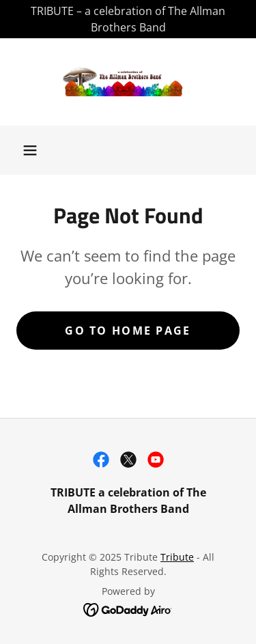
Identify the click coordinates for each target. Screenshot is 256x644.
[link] (128, 82)
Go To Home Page (128, 331)
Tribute (177, 557)
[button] (30, 150)
